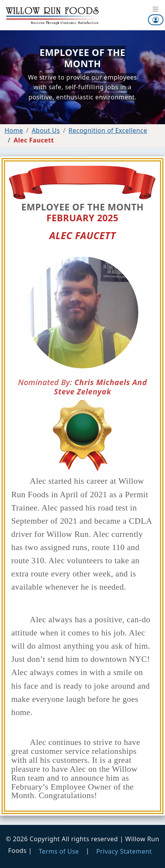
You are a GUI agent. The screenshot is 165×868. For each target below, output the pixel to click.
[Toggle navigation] (156, 10)
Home (14, 130)
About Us (46, 130)
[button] (156, 20)
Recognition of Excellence (108, 130)
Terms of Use (59, 851)
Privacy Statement (124, 851)
